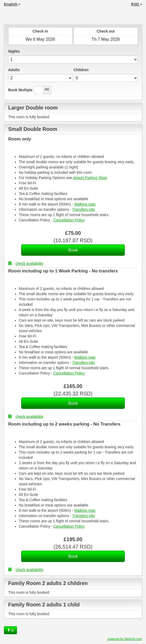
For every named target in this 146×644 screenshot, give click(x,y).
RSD (137, 4)
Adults (14, 70)
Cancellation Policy (69, 220)
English (12, 4)
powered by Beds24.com (125, 639)
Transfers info (83, 209)
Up (10, 630)
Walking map (85, 204)
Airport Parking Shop (90, 178)
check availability (26, 263)
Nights (14, 51)
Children (81, 70)
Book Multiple (20, 90)
